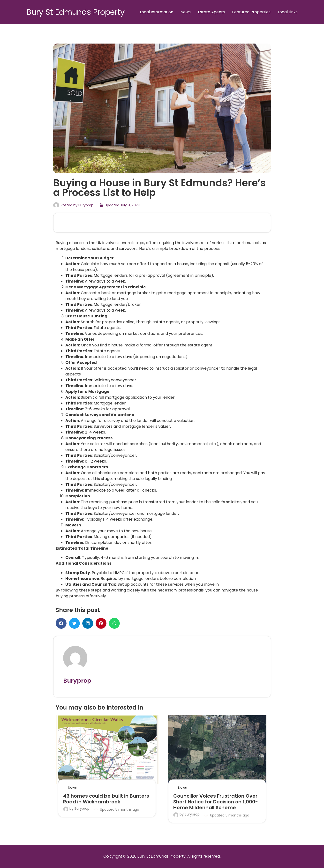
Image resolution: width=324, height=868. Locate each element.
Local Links (288, 12)
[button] (61, 623)
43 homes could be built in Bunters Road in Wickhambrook (106, 799)
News (186, 12)
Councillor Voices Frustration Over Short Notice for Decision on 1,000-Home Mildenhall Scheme (216, 802)
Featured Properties (251, 12)
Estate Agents (211, 12)
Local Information (157, 12)
